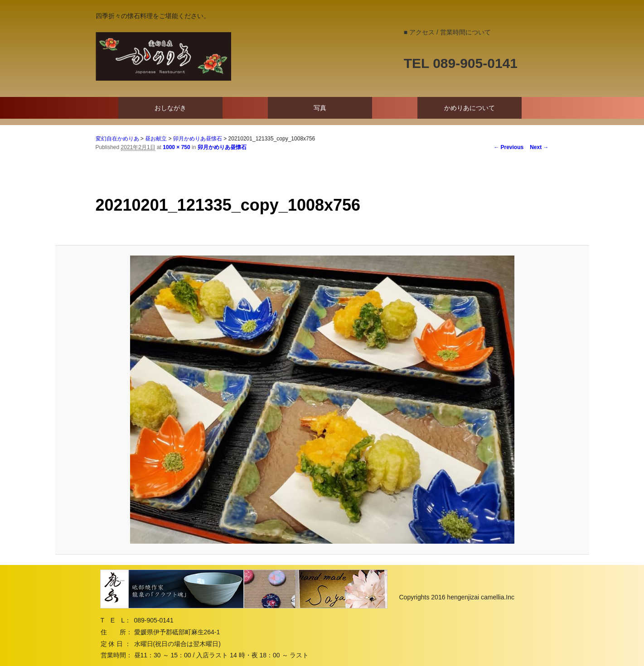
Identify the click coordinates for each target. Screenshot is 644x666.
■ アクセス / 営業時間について (447, 32)
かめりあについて (470, 108)
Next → (539, 147)
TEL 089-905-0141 (461, 63)
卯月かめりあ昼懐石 (222, 147)
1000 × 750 (176, 147)
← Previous (508, 147)
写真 (320, 108)
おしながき (170, 108)
